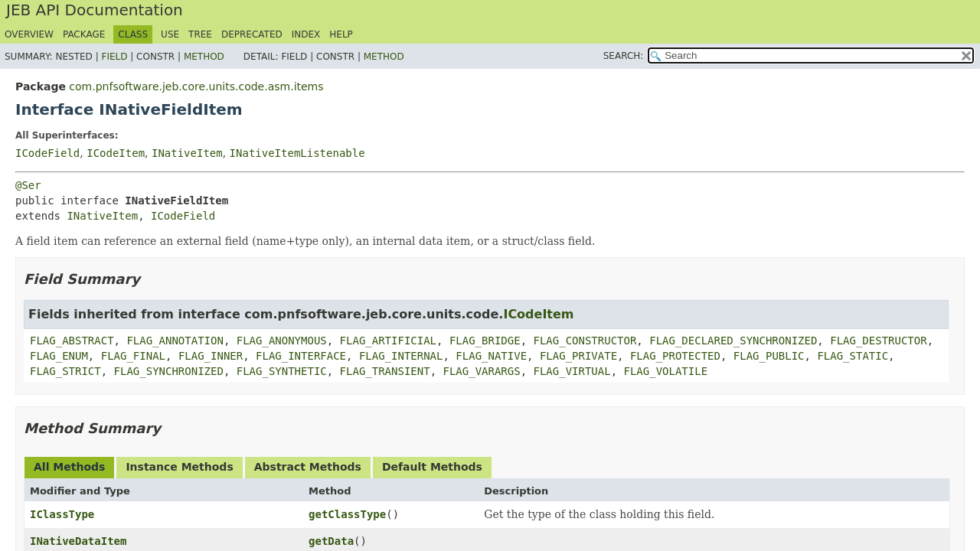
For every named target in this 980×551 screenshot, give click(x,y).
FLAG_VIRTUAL (572, 371)
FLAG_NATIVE (491, 356)
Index (306, 34)
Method (204, 57)
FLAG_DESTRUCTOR (878, 341)
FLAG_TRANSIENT (385, 371)
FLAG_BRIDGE (485, 341)
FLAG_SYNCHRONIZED (169, 371)
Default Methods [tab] (432, 467)
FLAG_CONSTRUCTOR (585, 341)
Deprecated (252, 34)
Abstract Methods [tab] (308, 467)
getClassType (347, 514)
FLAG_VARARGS (481, 371)
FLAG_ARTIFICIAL (388, 341)
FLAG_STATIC (853, 356)
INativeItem (187, 153)
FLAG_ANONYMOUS (282, 341)
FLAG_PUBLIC (769, 356)
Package (84, 34)
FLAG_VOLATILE (666, 371)
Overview (29, 34)
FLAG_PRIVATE (578, 356)
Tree (200, 34)
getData (331, 541)
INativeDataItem (78, 541)
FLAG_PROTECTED (675, 356)
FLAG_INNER (211, 356)
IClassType (62, 514)
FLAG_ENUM (59, 356)
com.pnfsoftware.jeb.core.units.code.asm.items (196, 86)
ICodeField (47, 153)
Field (114, 57)
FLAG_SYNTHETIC (282, 371)
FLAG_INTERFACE (301, 356)
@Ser (28, 185)
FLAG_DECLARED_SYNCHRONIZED (733, 341)
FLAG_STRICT (65, 371)
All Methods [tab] (69, 467)
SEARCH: (624, 56)
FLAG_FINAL (133, 356)
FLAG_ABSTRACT (72, 341)
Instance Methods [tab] (179, 467)
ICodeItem (116, 153)
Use (170, 34)
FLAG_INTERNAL (401, 356)
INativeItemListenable (297, 153)
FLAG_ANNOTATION (175, 341)
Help (341, 34)
